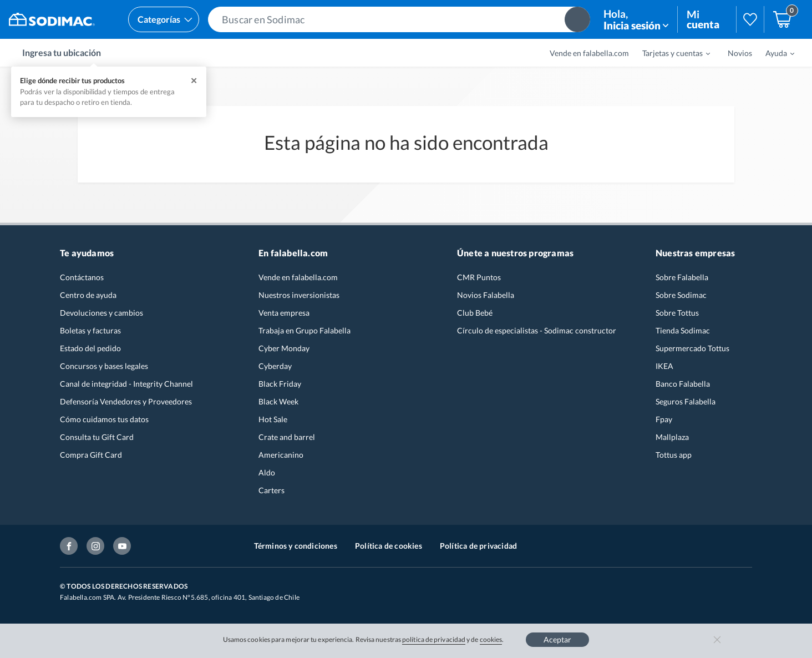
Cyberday (275, 366)
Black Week (278, 401)
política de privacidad (434, 639)
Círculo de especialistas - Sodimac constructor (537, 330)
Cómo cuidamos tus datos (104, 419)
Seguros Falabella (686, 401)
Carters (271, 490)
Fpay (664, 419)
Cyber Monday (284, 348)
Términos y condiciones (296, 546)
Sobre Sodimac (681, 295)
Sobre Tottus (677, 313)
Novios (740, 53)
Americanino (281, 455)
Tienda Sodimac (683, 330)
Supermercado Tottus (692, 348)
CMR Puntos (479, 277)
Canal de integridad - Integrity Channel (126, 384)
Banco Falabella (683, 384)
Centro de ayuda (88, 295)
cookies (491, 639)
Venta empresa (284, 313)
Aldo (267, 472)
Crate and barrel (287, 437)
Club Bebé (475, 313)
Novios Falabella (486, 295)
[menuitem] (669, 53)
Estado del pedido (90, 348)
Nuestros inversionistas (299, 295)
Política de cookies (389, 546)
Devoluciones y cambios (101, 313)
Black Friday (280, 384)
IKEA (664, 366)
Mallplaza (672, 437)
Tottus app (674, 455)
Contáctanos (82, 277)
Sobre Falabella (682, 277)
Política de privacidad (478, 546)
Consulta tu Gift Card (97, 437)
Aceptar (557, 639)
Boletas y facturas (90, 330)
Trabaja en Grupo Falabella (304, 330)
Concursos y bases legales (104, 366)
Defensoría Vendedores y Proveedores (126, 401)
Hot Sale (273, 419)
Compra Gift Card (91, 455)
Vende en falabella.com (589, 53)
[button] (399, 19)
